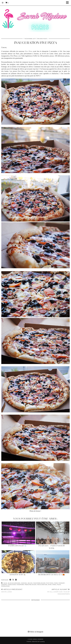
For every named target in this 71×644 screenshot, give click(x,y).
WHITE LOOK (12, 591)
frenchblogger (31, 585)
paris (54, 585)
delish (30, 583)
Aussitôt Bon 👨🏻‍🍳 (17, 575)
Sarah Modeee (38, 639)
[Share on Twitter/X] (13, 580)
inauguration (42, 585)
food (56, 583)
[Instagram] (3, 3)
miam (50, 585)
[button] (68, 3)
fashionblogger (39, 583)
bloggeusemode (14, 583)
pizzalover (5, 586)
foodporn (20, 585)
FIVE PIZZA (50, 583)
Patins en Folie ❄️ (17, 546)
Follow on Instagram (35, 632)
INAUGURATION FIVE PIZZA (36, 43)
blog (5, 583)
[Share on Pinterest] (16, 580)
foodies (4, 585)
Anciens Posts (42, 39)
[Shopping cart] (7, 3)
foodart (62, 583)
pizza (59, 585)
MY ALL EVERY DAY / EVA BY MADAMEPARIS (53, 592)
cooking (24, 583)
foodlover (12, 585)
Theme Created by (36, 642)
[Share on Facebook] (10, 580)
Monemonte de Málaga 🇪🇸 (52, 575)
